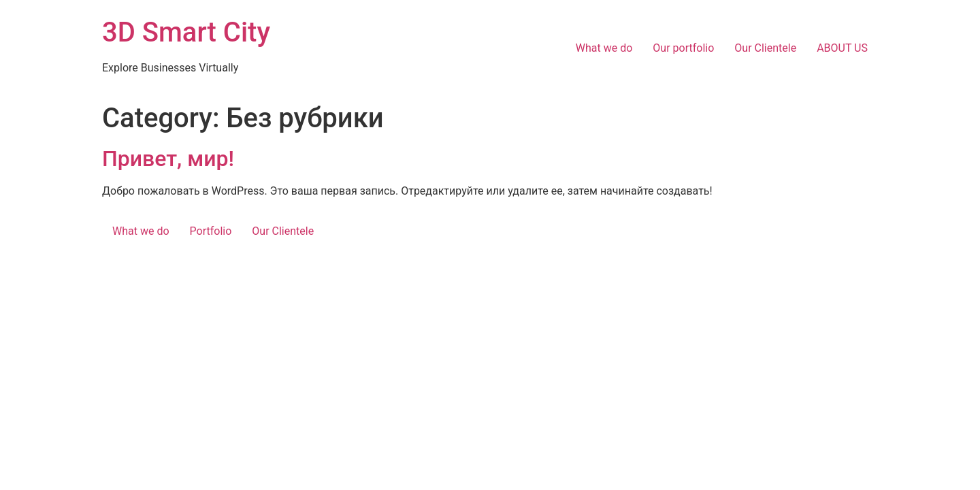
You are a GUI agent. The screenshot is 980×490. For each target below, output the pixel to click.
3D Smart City (186, 32)
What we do (604, 48)
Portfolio (211, 231)
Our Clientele (765, 48)
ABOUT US (842, 48)
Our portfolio (683, 48)
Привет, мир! (168, 159)
